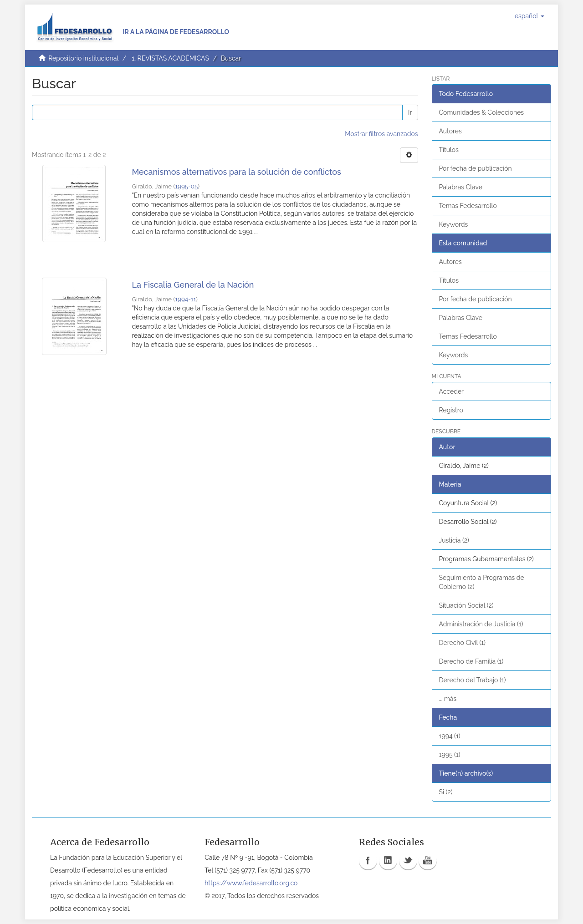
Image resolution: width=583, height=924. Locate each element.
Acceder (452, 391)
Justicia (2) (454, 540)
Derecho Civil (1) (463, 643)
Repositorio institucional (83, 58)
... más (448, 699)
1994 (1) (450, 736)
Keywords (454, 224)
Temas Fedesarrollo (468, 206)
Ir (410, 112)
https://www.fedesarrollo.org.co (251, 883)
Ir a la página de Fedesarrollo (176, 32)
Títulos (449, 150)
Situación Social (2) (466, 605)
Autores (450, 131)
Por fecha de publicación (476, 168)
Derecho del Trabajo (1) (473, 680)
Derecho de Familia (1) (471, 661)
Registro (451, 410)
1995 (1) (450, 755)
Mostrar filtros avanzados (381, 134)
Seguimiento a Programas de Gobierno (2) (482, 582)
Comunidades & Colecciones (482, 112)
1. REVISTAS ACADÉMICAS (170, 58)
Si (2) (446, 792)
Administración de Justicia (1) (481, 624)
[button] (529, 16)
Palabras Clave (461, 187)
